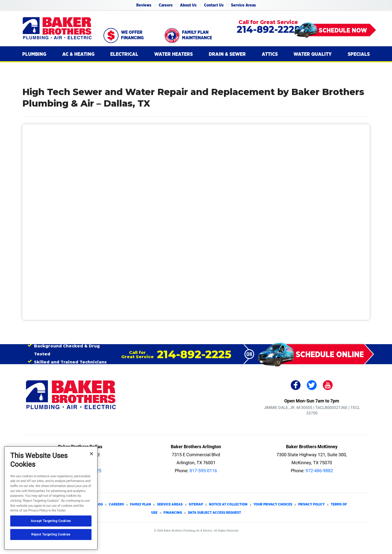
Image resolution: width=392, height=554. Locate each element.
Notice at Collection (228, 504)
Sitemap (196, 504)
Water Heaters (173, 54)
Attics (270, 54)
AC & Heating (78, 54)
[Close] (91, 454)
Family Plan (140, 504)
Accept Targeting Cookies (51, 521)
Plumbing (34, 54)
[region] (51, 498)
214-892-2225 (268, 29)
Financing (173, 513)
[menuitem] (144, 5)
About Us (188, 5)
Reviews (144, 5)
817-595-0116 (203, 471)
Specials (359, 54)
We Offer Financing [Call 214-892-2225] (132, 35)
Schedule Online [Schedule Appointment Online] (330, 355)
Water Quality (313, 54)
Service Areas (243, 5)
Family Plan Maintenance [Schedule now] (197, 35)
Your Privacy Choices (273, 504)
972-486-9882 (319, 471)
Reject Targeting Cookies (51, 534)
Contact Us (214, 5)
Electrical (124, 54)
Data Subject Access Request (214, 513)
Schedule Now (343, 31)
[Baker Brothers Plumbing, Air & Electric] (57, 28)
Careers (166, 5)
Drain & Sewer (227, 54)
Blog (98, 504)
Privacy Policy (311, 504)
